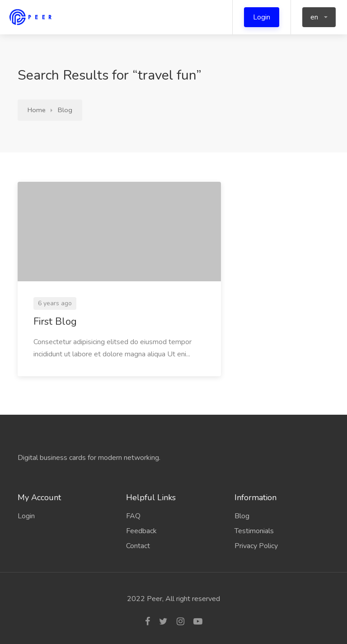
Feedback (141, 531)
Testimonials (254, 531)
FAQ (133, 516)
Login (262, 17)
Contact (138, 546)
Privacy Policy (256, 546)
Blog (65, 110)
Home (37, 110)
